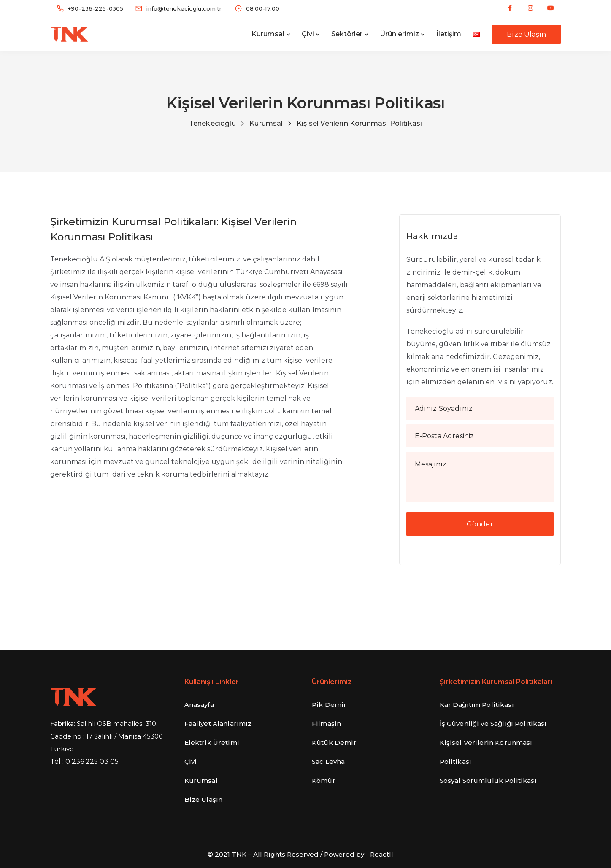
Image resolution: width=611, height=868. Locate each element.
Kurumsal (268, 34)
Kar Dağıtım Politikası (477, 705)
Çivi (308, 34)
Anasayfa (199, 705)
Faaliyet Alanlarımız (218, 724)
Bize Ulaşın (526, 34)
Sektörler (347, 34)
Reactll (382, 854)
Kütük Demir (334, 743)
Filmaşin (326, 724)
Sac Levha (328, 762)
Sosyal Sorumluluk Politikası (488, 780)
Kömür (324, 780)
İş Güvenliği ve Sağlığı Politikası (493, 724)
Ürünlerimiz (399, 34)
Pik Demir (329, 705)
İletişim (449, 34)
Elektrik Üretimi (212, 743)
